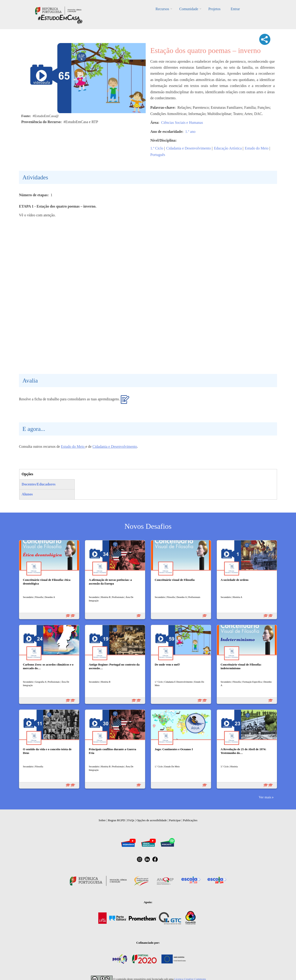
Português (158, 155)
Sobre (102, 820)
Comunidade (189, 9)
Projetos (214, 9)
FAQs (131, 820)
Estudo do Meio (256, 148)
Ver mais (265, 797)
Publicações (190, 820)
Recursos (162, 9)
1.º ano (190, 132)
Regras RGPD (117, 820)
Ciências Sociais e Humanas (182, 123)
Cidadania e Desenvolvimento (189, 148)
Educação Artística (228, 148)
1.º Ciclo (157, 148)
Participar (175, 820)
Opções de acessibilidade (152, 820)
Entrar (235, 9)
